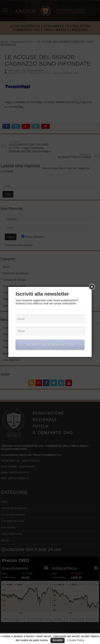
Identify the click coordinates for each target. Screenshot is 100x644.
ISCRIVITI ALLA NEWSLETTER (50, 345)
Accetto (57, 640)
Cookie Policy (76, 640)
